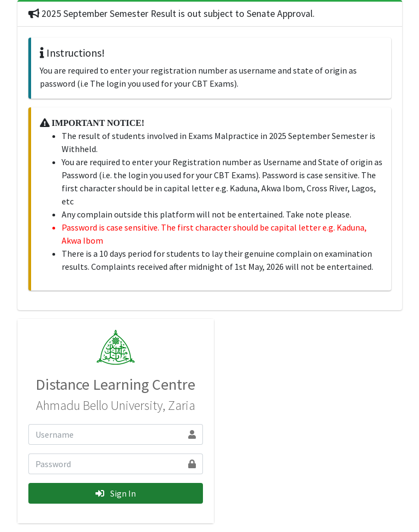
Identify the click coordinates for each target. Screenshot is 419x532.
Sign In (116, 493)
